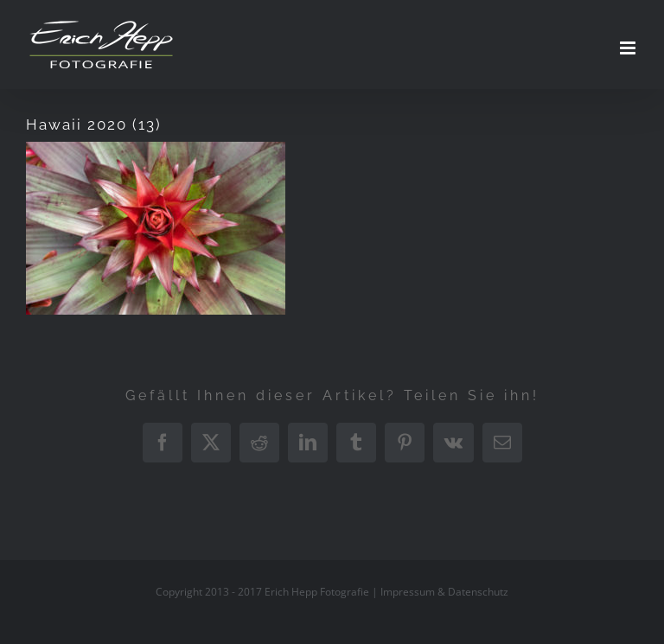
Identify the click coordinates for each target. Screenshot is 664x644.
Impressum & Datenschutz (444, 592)
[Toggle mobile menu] (629, 48)
